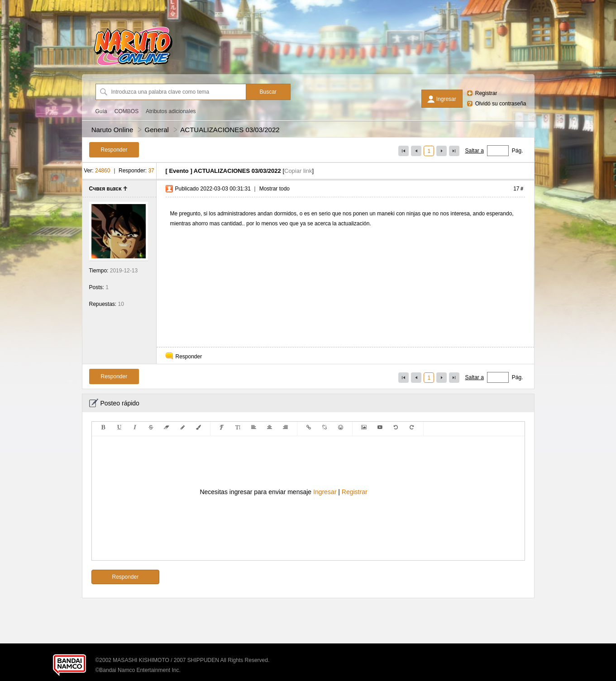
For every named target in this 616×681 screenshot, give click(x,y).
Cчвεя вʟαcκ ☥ (108, 189)
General (157, 130)
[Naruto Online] (133, 66)
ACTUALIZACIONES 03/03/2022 (230, 130)
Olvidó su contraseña (501, 104)
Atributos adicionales (171, 111)
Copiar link (298, 171)
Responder (189, 357)
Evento (179, 171)
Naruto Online (112, 130)
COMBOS (127, 111)
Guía (101, 111)
